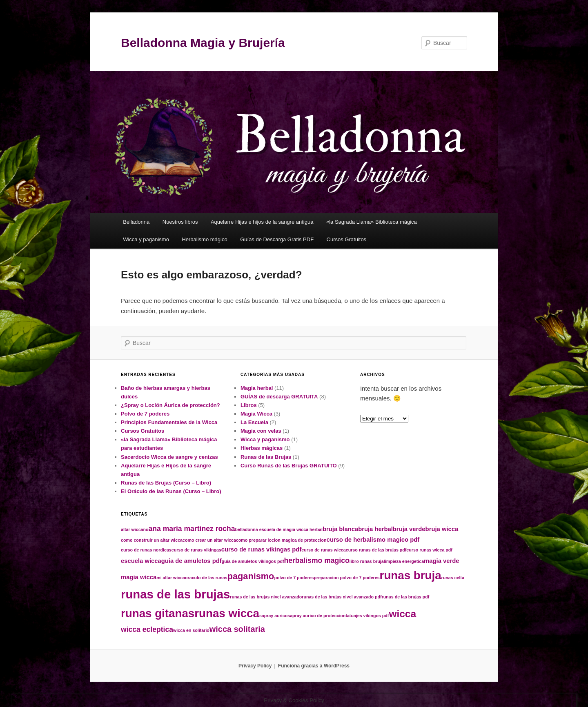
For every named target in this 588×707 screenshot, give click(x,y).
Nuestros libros (180, 222)
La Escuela (254, 422)
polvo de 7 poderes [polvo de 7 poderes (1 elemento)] (294, 578)
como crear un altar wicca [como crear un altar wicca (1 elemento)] (209, 540)
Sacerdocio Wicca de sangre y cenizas (169, 457)
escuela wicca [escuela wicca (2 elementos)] (141, 561)
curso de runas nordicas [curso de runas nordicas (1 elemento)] (146, 550)
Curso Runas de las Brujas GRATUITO (289, 466)
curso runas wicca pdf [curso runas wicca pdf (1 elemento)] (429, 550)
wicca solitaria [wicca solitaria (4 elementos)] (237, 629)
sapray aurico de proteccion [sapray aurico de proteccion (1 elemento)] (316, 616)
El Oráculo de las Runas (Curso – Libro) (171, 491)
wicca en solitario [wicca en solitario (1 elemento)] (191, 630)
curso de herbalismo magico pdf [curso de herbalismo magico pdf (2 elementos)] (373, 540)
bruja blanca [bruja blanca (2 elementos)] (340, 529)
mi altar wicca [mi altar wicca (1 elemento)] (171, 578)
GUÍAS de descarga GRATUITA (279, 397)
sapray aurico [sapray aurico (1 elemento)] (273, 616)
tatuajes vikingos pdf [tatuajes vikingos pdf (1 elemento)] (367, 616)
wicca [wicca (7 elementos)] (402, 614)
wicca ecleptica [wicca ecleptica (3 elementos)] (147, 629)
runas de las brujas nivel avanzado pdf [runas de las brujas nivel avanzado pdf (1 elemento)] (342, 597)
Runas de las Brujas (266, 457)
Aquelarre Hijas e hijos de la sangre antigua (262, 222)
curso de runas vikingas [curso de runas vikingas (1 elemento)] (196, 550)
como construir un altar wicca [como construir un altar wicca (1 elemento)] (152, 540)
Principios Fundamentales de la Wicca (169, 422)
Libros (249, 405)
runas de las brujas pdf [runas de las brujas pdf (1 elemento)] (406, 597)
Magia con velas (261, 431)
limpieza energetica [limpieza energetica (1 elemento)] (404, 561)
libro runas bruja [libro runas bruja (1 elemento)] (367, 561)
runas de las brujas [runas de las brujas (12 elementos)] (175, 594)
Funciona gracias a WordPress (314, 666)
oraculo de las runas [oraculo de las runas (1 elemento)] (206, 578)
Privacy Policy (255, 666)
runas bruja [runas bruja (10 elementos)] (411, 575)
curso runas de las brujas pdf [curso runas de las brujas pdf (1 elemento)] (376, 550)
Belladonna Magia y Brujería (203, 43)
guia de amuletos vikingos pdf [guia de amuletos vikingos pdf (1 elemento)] (253, 561)
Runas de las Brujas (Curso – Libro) (166, 483)
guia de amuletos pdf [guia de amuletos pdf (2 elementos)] (192, 561)
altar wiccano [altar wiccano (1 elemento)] (135, 529)
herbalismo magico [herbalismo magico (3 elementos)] (316, 560)
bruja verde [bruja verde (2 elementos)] (409, 529)
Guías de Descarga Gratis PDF (277, 239)
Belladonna (136, 222)
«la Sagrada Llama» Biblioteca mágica (372, 222)
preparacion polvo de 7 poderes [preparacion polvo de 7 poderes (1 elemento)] (347, 578)
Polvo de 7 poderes (145, 414)
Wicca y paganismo (146, 239)
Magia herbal (257, 388)
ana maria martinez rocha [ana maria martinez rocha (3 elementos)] (192, 529)
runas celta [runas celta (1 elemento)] (453, 578)
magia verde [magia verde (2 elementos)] (441, 561)
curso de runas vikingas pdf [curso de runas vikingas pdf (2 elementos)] (262, 549)
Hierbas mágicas (262, 448)
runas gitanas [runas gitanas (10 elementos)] (158, 613)
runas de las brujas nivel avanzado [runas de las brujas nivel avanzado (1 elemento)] (266, 597)
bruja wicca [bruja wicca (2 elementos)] (442, 529)
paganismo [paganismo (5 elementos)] (251, 576)
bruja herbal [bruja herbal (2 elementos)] (375, 529)
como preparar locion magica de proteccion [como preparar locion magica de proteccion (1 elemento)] (281, 540)
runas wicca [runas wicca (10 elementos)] (227, 613)
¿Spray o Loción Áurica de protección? (170, 405)
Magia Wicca (256, 414)
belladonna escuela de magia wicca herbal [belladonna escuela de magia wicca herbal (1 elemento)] (279, 529)
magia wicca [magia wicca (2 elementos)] (139, 577)
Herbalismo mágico (204, 239)
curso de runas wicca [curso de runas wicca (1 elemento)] (323, 550)
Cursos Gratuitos (347, 239)
